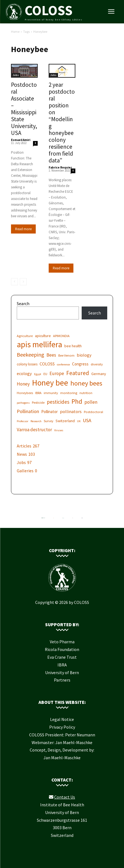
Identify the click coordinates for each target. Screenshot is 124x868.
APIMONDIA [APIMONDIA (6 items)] (61, 336)
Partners (62, 680)
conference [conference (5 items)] (63, 364)
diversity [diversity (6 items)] (97, 364)
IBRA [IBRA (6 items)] (38, 393)
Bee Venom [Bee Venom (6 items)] (66, 355)
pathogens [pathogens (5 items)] (23, 403)
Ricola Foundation (62, 649)
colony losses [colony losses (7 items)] (27, 364)
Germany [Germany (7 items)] (99, 374)
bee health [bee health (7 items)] (73, 346)
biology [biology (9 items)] (84, 355)
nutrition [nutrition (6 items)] (86, 393)
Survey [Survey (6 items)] (49, 421)
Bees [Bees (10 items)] (51, 355)
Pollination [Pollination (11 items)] (28, 411)
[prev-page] (14, 282)
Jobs (16, 75)
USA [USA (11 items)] (87, 420)
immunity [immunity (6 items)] (51, 393)
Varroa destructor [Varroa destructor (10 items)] (34, 430)
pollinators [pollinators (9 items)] (71, 411)
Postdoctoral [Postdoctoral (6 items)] (93, 412)
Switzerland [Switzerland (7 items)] (65, 421)
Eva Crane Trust (62, 657)
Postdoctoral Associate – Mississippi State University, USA (24, 109)
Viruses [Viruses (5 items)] (59, 430)
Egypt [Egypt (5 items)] (38, 374)
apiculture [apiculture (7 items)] (43, 336)
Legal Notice (62, 719)
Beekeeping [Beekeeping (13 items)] (31, 355)
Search (23, 303)
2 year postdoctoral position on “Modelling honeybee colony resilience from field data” (62, 123)
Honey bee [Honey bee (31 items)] (50, 383)
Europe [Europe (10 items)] (57, 374)
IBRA (62, 665)
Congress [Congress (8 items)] (80, 364)
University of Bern (62, 672)
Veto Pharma (62, 642)
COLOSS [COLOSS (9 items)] (47, 364)
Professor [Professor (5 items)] (23, 421)
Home (15, 32)
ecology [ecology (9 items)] (24, 373)
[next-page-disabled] (23, 282)
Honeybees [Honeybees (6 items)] (25, 393)
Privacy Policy (62, 727)
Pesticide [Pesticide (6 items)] (38, 402)
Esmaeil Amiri (21, 140)
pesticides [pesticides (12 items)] (58, 402)
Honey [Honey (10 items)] (23, 384)
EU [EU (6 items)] (45, 374)
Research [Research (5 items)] (36, 421)
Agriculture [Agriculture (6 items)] (25, 336)
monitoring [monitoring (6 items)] (69, 393)
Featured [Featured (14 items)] (78, 373)
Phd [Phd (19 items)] (77, 401)
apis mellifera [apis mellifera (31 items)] (39, 344)
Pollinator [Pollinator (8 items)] (49, 412)
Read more (23, 229)
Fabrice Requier (60, 167)
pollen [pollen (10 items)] (91, 402)
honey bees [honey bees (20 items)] (86, 383)
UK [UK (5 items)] (79, 421)
